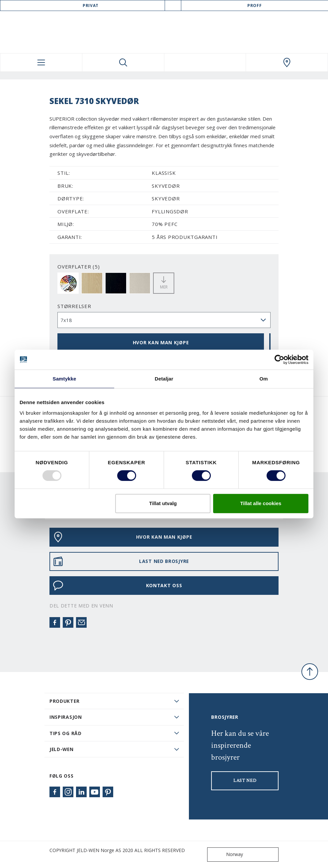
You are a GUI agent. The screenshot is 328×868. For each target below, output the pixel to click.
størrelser (74, 306)
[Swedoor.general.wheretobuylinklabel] (287, 62)
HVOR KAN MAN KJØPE (161, 342)
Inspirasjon (66, 717)
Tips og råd (66, 733)
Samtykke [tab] (65, 379)
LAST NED (245, 781)
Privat (91, 5)
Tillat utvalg (163, 503)
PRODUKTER (64, 701)
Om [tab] (263, 379)
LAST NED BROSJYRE (121, 561)
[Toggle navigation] (41, 62)
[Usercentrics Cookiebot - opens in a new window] (279, 360)
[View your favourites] (205, 62)
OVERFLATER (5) (79, 267)
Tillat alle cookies (261, 503)
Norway (227, 855)
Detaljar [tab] (164, 379)
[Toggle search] (123, 62)
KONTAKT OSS (117, 586)
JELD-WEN (62, 749)
